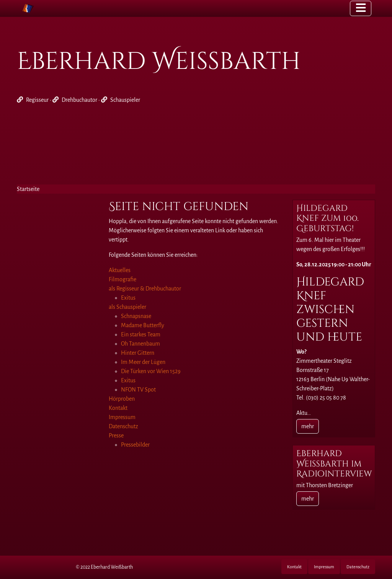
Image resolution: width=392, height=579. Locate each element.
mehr (308, 426)
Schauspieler (125, 100)
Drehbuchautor (79, 100)
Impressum (324, 567)
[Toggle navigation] (361, 8)
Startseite (28, 189)
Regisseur (37, 100)
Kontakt (294, 567)
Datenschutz (358, 567)
